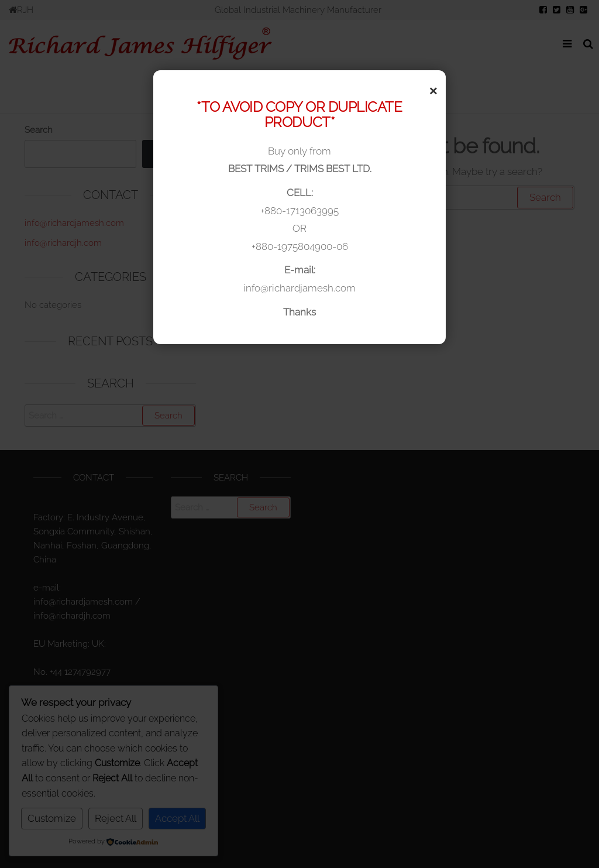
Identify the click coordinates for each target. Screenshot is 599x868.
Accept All (177, 818)
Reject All (116, 818)
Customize (52, 818)
